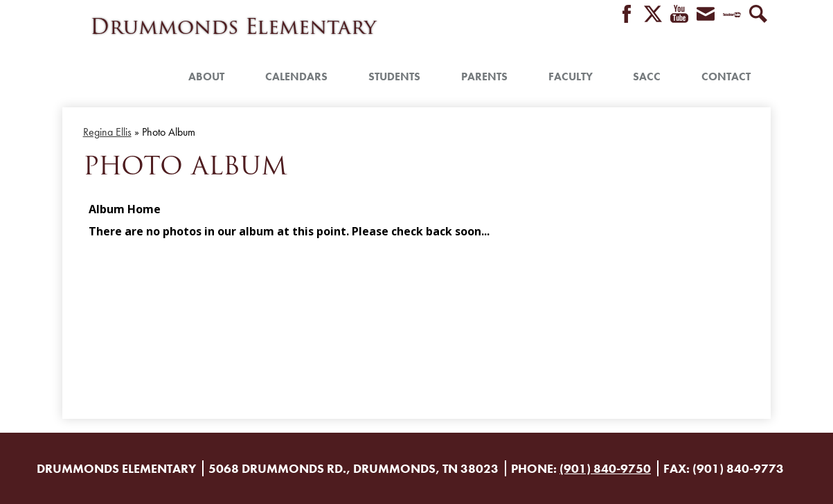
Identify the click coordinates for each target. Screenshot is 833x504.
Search (758, 15)
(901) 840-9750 (605, 468)
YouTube (679, 15)
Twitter (653, 15)
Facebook (627, 15)
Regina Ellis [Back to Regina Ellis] (107, 132)
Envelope (706, 15)
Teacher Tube (732, 15)
